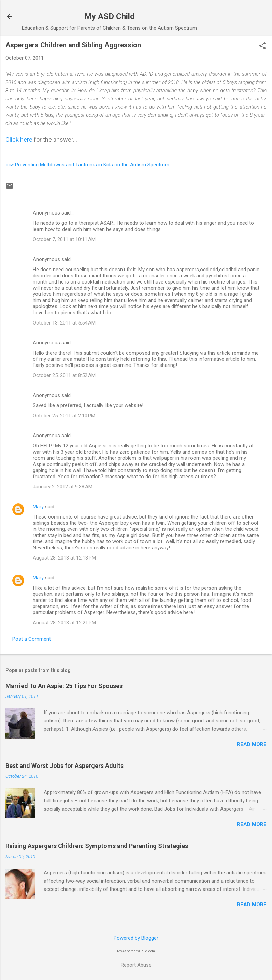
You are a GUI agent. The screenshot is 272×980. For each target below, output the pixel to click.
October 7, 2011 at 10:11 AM (64, 239)
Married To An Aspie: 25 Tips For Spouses (64, 686)
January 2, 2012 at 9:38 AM (63, 487)
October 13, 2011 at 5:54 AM (64, 323)
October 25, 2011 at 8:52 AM (64, 375)
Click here (19, 140)
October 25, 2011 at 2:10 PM (64, 416)
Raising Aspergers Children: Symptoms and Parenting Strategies (97, 846)
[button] (262, 46)
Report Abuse (136, 965)
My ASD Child (110, 16)
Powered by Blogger (136, 938)
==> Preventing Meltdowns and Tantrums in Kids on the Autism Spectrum (87, 165)
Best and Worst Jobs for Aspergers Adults (65, 766)
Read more (252, 744)
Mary (38, 507)
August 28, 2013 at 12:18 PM (64, 558)
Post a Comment (32, 639)
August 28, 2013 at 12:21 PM (64, 623)
